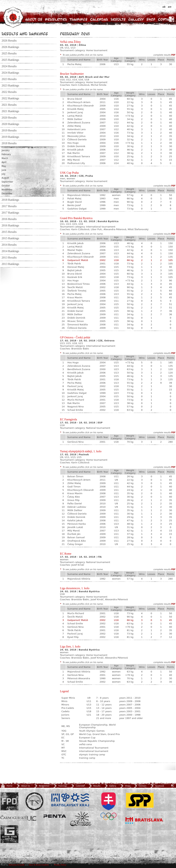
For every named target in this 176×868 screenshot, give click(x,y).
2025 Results (9, 53)
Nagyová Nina (75, 407)
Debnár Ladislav (77, 507)
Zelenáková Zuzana (79, 123)
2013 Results (9, 258)
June (4, 170)
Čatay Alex (74, 497)
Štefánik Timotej (77, 291)
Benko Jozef (74, 205)
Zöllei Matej (74, 126)
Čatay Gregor (75, 544)
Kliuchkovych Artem (79, 102)
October (6, 186)
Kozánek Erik (75, 277)
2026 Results (9, 41)
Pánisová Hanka (76, 524)
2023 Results (9, 79)
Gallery (136, 19)
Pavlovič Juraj (75, 386)
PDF (173, 55)
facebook (157, 786)
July (3, 174)
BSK (70, 800)
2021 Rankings (10, 111)
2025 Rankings (10, 60)
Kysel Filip (73, 637)
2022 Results (9, 92)
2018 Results (9, 143)
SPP (140, 801)
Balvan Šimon (75, 476)
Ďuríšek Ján (74, 534)
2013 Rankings (10, 264)
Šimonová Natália (77, 325)
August (5, 178)
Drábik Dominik (76, 146)
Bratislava (144, 820)
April (4, 162)
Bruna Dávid (74, 99)
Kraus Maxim (75, 297)
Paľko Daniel (75, 504)
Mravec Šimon (76, 321)
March (5, 158)
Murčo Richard (76, 400)
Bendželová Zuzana (79, 369)
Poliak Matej (74, 199)
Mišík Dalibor (75, 119)
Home (6, 786)
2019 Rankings (10, 137)
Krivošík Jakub (75, 150)
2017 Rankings (10, 213)
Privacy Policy (60, 865)
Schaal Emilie (75, 410)
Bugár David (74, 202)
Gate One (9, 834)
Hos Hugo (73, 143)
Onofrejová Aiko (76, 541)
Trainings (79, 19)
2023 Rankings (10, 86)
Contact (166, 19)
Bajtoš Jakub (74, 270)
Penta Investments (55, 816)
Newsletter (56, 19)
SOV (109, 806)
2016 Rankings (10, 226)
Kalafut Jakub (75, 520)
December (7, 194)
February (6, 154)
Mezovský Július (76, 136)
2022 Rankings (10, 98)
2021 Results (9, 105)
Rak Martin (74, 153)
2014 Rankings (10, 251)
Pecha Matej (74, 64)
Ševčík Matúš (75, 287)
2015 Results (9, 232)
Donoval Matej (76, 267)
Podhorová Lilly (76, 163)
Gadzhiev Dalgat (77, 209)
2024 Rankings (10, 73)
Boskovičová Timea (78, 284)
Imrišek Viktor (75, 133)
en (169, 7)
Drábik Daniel (75, 311)
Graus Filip (73, 500)
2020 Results (9, 118)
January (6, 150)
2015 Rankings (10, 238)
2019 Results (9, 130)
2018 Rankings (10, 200)
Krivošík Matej (75, 109)
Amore (81, 819)
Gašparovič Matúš (78, 260)
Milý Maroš (73, 160)
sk (164, 7)
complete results (162, 55)
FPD (9, 801)
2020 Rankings (10, 124)
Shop (151, 19)
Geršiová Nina (75, 442)
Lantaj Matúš (75, 116)
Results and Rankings (25, 34)
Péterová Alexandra (79, 678)
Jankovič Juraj (75, 112)
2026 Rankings (10, 47)
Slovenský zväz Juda (34, 801)
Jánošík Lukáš (75, 527)
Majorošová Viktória (79, 195)
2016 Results (9, 219)
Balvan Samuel (76, 537)
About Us (34, 19)
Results (118, 19)
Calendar (99, 19)
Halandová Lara (76, 129)
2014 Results (9, 245)
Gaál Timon (74, 487)
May (4, 166)
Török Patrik (74, 264)
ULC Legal (18, 818)
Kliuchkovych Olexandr (81, 106)
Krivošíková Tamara (79, 156)
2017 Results (9, 206)
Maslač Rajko (75, 250)
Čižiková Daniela (77, 139)
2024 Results (9, 66)
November (7, 190)
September (7, 182)
